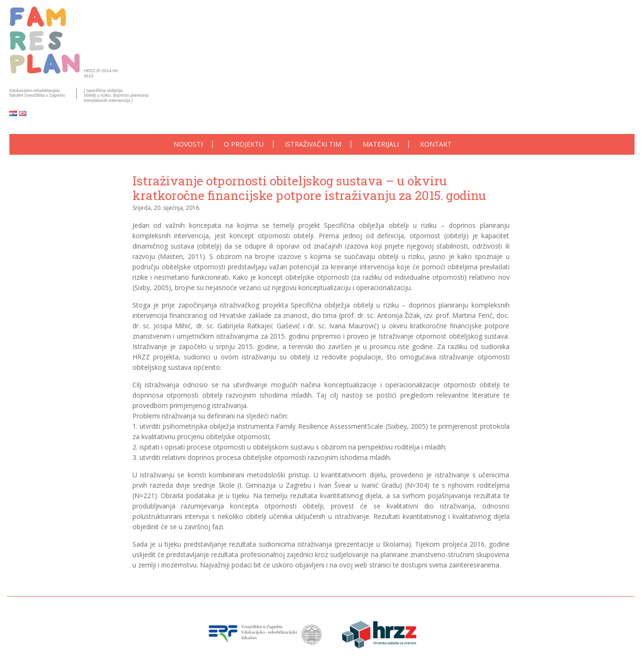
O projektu (244, 145)
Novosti (188, 145)
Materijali (381, 145)
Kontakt (436, 145)
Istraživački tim (313, 145)
